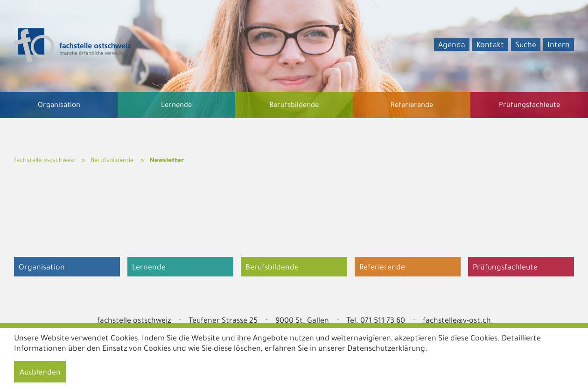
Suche (526, 46)
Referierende (382, 268)
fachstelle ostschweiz (44, 161)
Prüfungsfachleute (505, 268)
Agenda (452, 46)
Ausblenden (40, 373)
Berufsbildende (112, 161)
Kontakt (490, 46)
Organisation (42, 268)
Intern (559, 46)
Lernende (149, 268)
